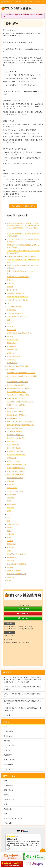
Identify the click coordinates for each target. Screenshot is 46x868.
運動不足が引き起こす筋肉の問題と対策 (20, 425)
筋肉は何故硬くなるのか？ (16, 428)
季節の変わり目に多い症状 (16, 438)
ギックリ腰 (11, 283)
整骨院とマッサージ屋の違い (17, 405)
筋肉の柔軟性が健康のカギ (16, 475)
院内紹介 (7, 741)
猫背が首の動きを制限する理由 (17, 382)
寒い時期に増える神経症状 (16, 385)
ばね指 (9, 514)
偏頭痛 (9, 511)
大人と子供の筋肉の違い (15, 432)
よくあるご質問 (9, 746)
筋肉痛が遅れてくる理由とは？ (17, 415)
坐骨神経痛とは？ (13, 350)
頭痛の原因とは (12, 441)
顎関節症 (10, 528)
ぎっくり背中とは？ (14, 356)
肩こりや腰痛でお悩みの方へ (17, 392)
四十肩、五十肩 (12, 290)
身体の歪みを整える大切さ (16, 398)
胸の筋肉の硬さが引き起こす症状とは (20, 388)
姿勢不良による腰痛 (14, 571)
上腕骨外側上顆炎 (13, 524)
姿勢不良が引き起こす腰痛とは (17, 297)
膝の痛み (10, 336)
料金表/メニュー (10, 736)
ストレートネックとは (14, 307)
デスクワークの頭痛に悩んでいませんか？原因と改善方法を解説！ (23, 688)
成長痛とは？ (11, 353)
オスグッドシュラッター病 (13, 818)
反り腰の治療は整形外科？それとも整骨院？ (22, 256)
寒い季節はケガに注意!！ (15, 435)
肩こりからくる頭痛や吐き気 (17, 574)
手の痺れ (10, 327)
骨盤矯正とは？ (12, 488)
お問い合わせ (9, 764)
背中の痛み (11, 508)
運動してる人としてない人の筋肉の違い (20, 422)
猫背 (8, 518)
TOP (6, 727)
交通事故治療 (11, 346)
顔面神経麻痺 (11, 494)
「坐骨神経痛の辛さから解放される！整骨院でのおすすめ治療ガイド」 (23, 709)
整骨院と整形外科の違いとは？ (17, 465)
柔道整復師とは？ (13, 408)
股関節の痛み (11, 343)
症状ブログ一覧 (9, 760)
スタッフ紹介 (9, 731)
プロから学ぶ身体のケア (15, 313)
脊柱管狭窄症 (11, 310)
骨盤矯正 (10, 280)
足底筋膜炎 (8, 809)
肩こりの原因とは (13, 445)
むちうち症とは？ (13, 340)
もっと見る (8, 715)
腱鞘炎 (6, 795)
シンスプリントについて (15, 491)
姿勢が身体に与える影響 (15, 478)
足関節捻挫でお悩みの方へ (16, 293)
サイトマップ (9, 769)
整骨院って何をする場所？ (16, 471)
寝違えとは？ (11, 360)
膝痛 (8, 521)
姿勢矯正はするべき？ (14, 461)
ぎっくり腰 (11, 484)
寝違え (9, 501)
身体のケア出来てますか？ (16, 468)
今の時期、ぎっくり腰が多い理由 (18, 395)
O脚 (8, 303)
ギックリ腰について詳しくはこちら (23, 206)
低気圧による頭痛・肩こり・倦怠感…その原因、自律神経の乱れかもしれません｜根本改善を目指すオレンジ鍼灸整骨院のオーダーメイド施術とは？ (23, 680)
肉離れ (9, 531)
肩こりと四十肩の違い (14, 448)
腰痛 (8, 320)
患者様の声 (8, 755)
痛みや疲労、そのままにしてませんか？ (20, 402)
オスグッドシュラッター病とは (17, 300)
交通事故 (10, 287)
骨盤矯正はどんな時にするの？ (17, 554)
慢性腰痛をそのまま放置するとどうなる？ (21, 373)
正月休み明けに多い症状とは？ (17, 317)
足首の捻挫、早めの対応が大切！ (18, 366)
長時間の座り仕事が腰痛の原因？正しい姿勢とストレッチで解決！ (23, 702)
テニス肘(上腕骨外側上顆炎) (16, 564)
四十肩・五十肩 (9, 799)
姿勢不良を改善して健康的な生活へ (19, 333)
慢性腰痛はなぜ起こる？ (15, 451)
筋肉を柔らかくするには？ (16, 412)
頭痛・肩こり (9, 790)
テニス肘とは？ (12, 363)
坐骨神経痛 (11, 481)
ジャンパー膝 (11, 330)
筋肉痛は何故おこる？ (14, 418)
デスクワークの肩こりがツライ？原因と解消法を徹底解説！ (23, 695)
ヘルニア (10, 541)
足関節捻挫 (11, 498)
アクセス (7, 750)
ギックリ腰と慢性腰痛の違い (17, 455)
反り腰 (9, 323)
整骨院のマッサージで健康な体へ (18, 277)
